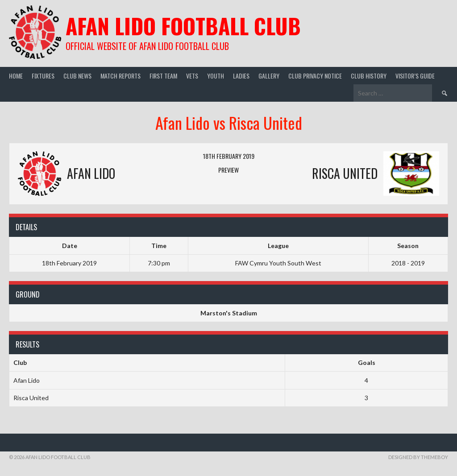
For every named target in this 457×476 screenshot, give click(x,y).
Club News (77, 76)
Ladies (241, 76)
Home (16, 76)
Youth (216, 76)
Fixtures (43, 76)
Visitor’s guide (415, 76)
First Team (163, 76)
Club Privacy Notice (315, 76)
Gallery (269, 76)
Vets (192, 76)
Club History (369, 76)
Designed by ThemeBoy (418, 457)
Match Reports (120, 76)
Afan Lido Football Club (183, 26)
